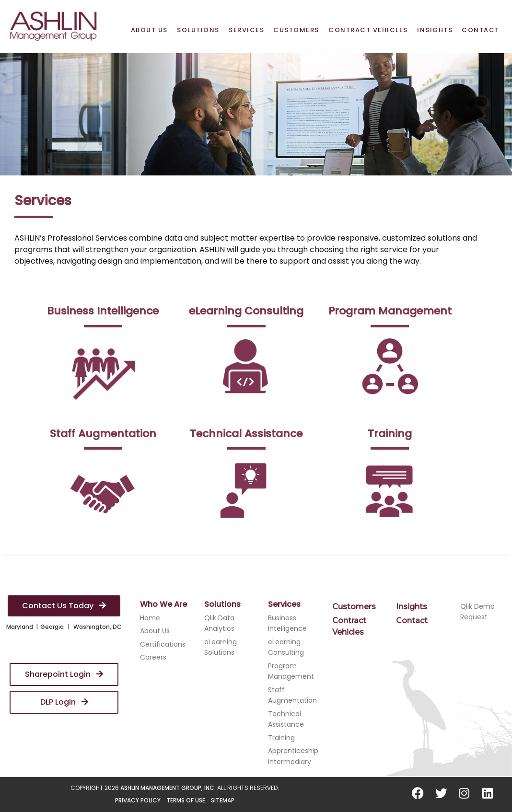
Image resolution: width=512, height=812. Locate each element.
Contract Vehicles (368, 30)
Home (150, 618)
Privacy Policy (138, 800)
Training (281, 738)
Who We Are (163, 604)
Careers (153, 657)
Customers (296, 30)
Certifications (163, 644)
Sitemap (223, 800)
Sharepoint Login (64, 674)
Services (246, 30)
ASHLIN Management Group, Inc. (168, 788)
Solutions (198, 30)
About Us (149, 30)
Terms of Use (186, 800)
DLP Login (64, 702)
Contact (481, 30)
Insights (435, 30)
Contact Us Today (64, 606)
